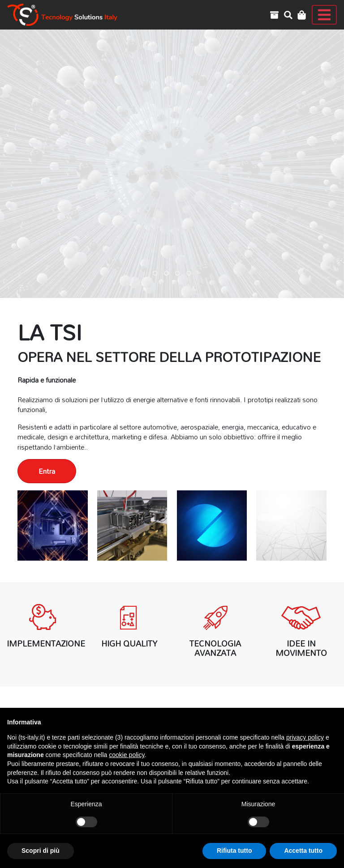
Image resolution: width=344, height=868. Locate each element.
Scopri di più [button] (41, 851)
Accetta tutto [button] (303, 851)
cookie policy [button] (127, 755)
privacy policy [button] (305, 737)
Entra (47, 471)
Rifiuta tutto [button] (234, 851)
